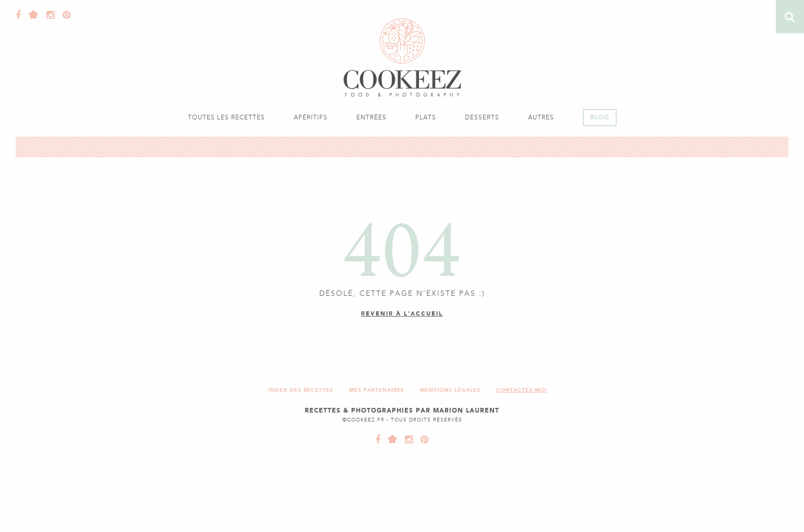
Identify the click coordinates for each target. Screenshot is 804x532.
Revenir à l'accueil (402, 314)
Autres (541, 117)
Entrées (371, 117)
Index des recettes (301, 390)
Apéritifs (311, 117)
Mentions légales (450, 390)
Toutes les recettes (226, 117)
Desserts (482, 117)
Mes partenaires (377, 390)
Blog (600, 117)
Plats (426, 117)
